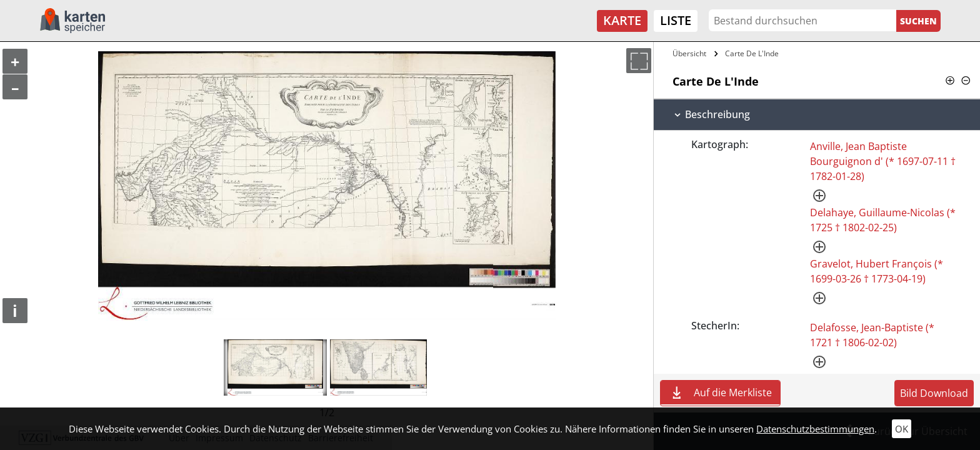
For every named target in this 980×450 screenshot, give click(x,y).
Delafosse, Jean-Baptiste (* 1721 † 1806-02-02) (872, 335)
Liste (676, 20)
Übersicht (689, 53)
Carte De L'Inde (752, 53)
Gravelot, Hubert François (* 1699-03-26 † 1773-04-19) (877, 271)
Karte (622, 20)
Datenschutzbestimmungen (815, 429)
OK (902, 429)
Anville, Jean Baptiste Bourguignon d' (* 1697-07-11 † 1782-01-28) (883, 161)
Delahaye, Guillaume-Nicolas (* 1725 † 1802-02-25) (883, 220)
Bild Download (934, 393)
